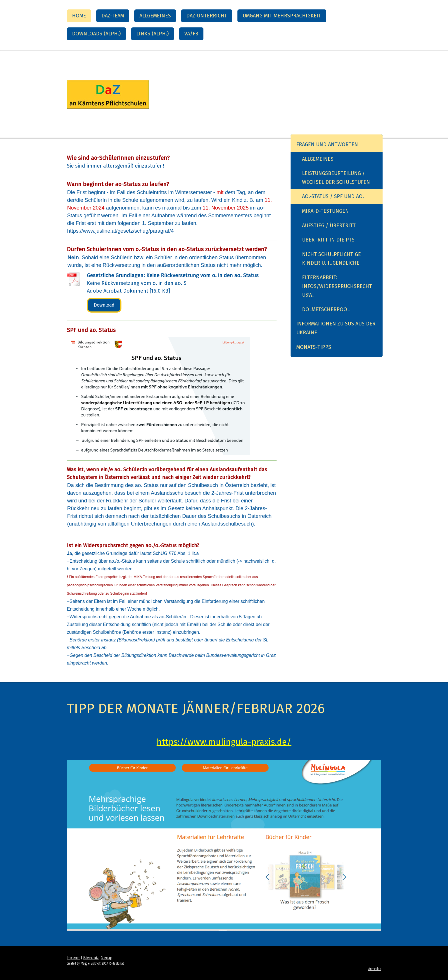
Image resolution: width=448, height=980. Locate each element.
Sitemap (106, 958)
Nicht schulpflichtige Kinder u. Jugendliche (331, 259)
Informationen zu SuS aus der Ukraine (336, 328)
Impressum (74, 958)
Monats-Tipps (314, 347)
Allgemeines (155, 16)
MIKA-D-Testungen (325, 211)
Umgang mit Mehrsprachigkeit (282, 16)
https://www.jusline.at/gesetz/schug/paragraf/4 (120, 231)
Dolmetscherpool (326, 309)
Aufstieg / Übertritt (329, 226)
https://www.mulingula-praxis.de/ (224, 742)
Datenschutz (91, 958)
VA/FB (191, 34)
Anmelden (375, 969)
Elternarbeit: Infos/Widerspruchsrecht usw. (337, 286)
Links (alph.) (153, 34)
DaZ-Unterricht (207, 16)
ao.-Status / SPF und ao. (333, 196)
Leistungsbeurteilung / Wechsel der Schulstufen (336, 178)
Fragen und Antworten (327, 144)
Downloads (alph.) (96, 34)
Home (79, 16)
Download (104, 305)
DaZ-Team (113, 16)
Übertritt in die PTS (328, 240)
